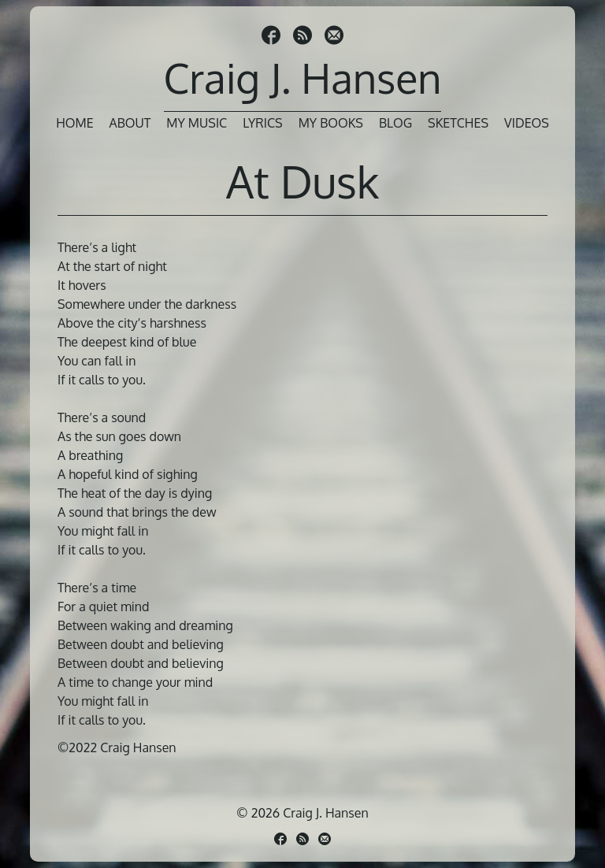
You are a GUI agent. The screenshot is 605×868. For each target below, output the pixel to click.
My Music (197, 123)
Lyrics (263, 123)
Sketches (458, 123)
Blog (395, 123)
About (130, 123)
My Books (331, 123)
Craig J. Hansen (303, 78)
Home (74, 123)
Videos (527, 123)
